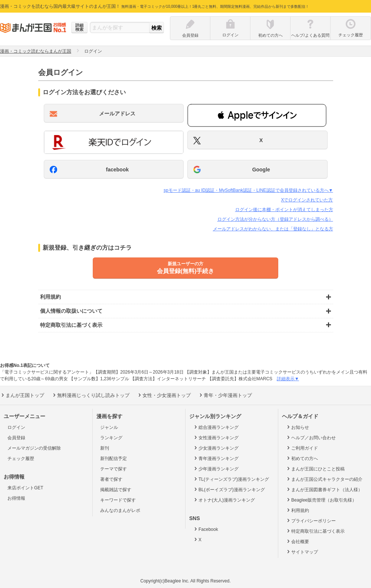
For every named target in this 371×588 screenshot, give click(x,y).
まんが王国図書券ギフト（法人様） (324, 489)
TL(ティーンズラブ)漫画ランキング (231, 479)
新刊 (105, 448)
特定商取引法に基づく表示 (315, 531)
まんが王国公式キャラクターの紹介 (324, 479)
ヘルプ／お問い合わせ (311, 437)
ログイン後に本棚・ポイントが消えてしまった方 (284, 210)
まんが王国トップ (22, 395)
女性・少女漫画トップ (164, 395)
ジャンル (109, 427)
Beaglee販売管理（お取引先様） (321, 500)
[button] (257, 115)
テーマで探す (114, 469)
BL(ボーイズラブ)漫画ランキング (229, 489)
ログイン (16, 427)
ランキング (111, 438)
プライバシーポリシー (311, 520)
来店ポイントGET (25, 488)
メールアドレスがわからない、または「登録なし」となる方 (273, 229)
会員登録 (16, 438)
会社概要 (297, 541)
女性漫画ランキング (216, 437)
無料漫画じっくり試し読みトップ (91, 395)
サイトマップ (302, 552)
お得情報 (16, 498)
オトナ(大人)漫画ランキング (224, 500)
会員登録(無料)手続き (185, 267)
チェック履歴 (21, 459)
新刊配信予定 (114, 459)
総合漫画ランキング (216, 427)
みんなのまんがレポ (120, 510)
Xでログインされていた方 (307, 200)
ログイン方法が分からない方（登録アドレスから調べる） (275, 219)
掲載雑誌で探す (116, 490)
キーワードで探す (118, 500)
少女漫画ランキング (216, 448)
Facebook (206, 529)
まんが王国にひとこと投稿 (315, 469)
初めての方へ (302, 458)
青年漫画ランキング (216, 458)
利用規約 (297, 510)
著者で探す (111, 479)
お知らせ (297, 427)
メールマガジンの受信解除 (34, 448)
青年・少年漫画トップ (225, 395)
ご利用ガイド (302, 448)
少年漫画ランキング (216, 469)
